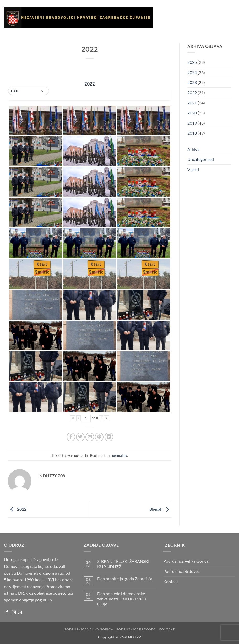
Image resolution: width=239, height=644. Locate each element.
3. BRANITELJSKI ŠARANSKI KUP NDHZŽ (123, 564)
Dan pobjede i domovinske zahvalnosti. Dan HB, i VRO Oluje (122, 598)
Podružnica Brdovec (181, 571)
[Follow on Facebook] (7, 612)
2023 (192, 82)
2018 (192, 133)
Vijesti (217, 12)
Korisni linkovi (197, 36)
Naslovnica (172, 12)
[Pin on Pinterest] (99, 437)
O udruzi (197, 12)
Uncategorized (201, 159)
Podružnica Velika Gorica (186, 561)
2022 (17, 509)
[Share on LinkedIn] (109, 437)
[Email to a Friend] (90, 437)
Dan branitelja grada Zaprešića (125, 578)
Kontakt (171, 61)
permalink (120, 455)
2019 (192, 123)
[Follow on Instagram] (14, 612)
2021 (192, 103)
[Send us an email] (20, 612)
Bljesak (160, 509)
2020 (192, 113)
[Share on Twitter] (80, 437)
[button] (29, 91)
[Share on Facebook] (71, 437)
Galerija (170, 36)
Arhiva (222, 36)
